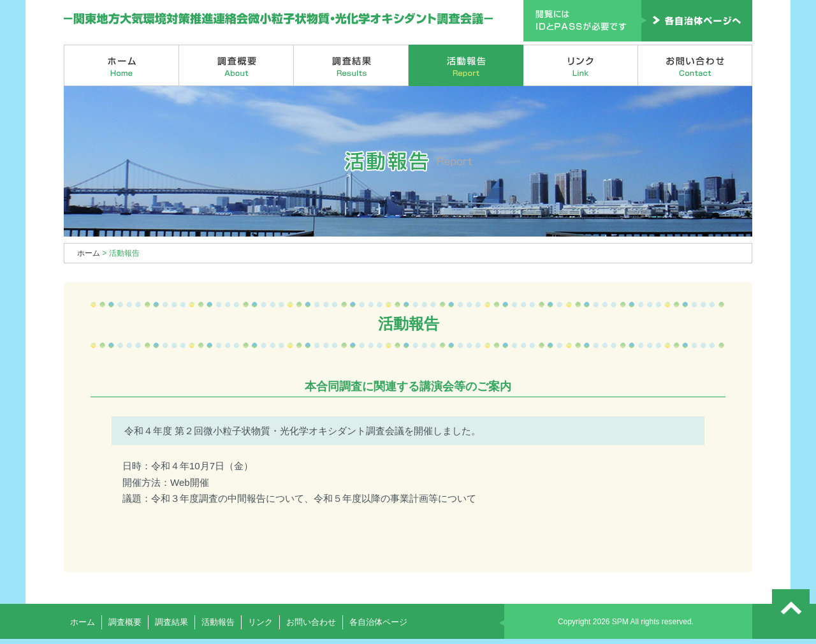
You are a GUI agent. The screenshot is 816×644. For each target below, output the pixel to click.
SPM (620, 622)
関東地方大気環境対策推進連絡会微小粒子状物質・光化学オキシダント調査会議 (279, 19)
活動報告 (466, 65)
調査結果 (351, 65)
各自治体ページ (378, 622)
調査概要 (237, 65)
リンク (581, 65)
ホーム (121, 65)
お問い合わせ (695, 65)
